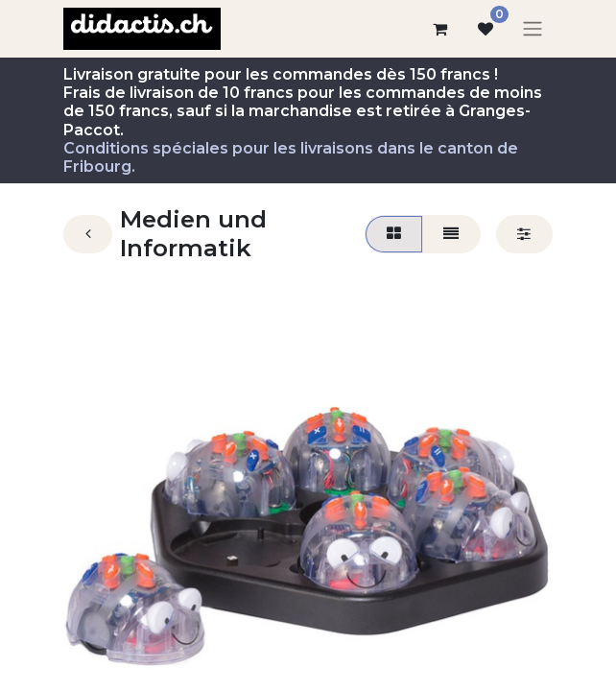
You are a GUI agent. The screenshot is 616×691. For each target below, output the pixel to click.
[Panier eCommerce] (439, 29)
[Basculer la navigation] (533, 29)
